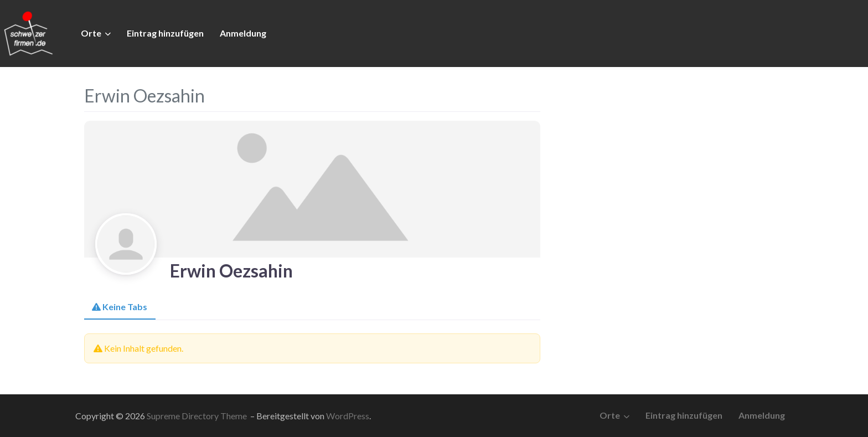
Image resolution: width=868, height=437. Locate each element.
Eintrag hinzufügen (165, 33)
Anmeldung (243, 33)
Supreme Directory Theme (198, 416)
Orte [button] (91, 33)
